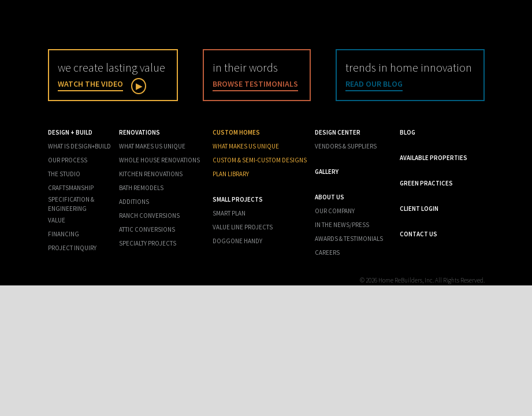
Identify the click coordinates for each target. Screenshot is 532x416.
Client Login (419, 209)
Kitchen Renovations (151, 174)
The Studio (64, 174)
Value (57, 220)
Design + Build (70, 132)
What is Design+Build (79, 146)
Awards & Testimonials (349, 239)
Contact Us (418, 234)
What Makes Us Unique (152, 146)
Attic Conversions (147, 229)
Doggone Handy (237, 241)
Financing (64, 234)
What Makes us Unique (246, 146)
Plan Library (231, 174)
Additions (134, 202)
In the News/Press (342, 225)
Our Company (335, 211)
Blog (408, 132)
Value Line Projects (243, 227)
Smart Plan (229, 213)
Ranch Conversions (149, 216)
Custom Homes (236, 132)
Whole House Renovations (159, 160)
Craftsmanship (71, 188)
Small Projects (238, 199)
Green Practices (426, 183)
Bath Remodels (141, 188)
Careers (327, 252)
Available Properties (434, 158)
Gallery (327, 172)
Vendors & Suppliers (346, 146)
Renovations (139, 132)
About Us (330, 197)
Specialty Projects (148, 243)
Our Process (68, 160)
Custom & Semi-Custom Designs (260, 160)
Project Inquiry (72, 248)
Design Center (338, 132)
